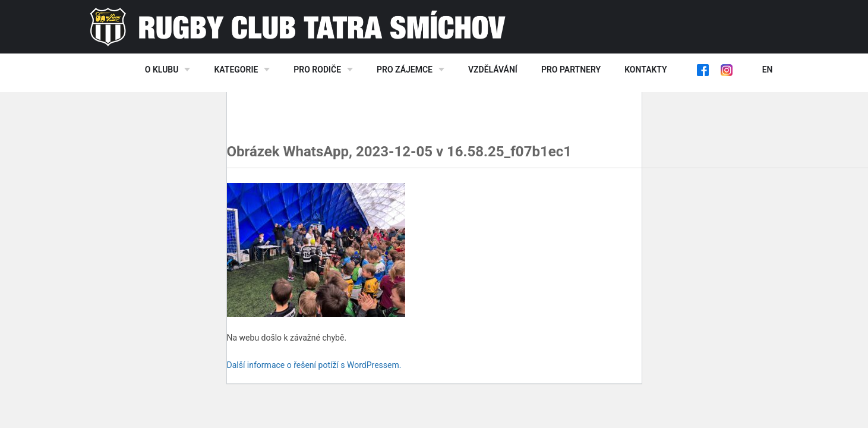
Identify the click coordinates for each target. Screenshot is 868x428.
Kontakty (646, 70)
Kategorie (236, 70)
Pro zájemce (405, 70)
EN (768, 70)
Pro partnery (571, 70)
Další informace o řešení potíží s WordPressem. (314, 365)
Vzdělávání (493, 70)
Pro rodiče (317, 70)
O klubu (162, 70)
